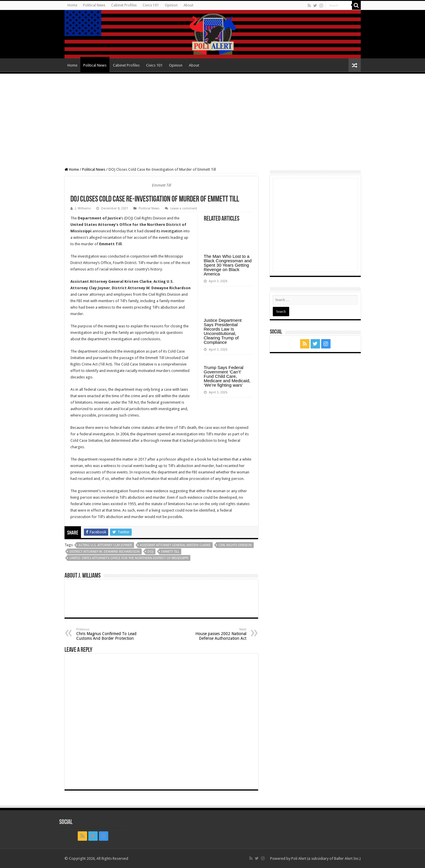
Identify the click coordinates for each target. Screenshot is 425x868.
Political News (94, 5)
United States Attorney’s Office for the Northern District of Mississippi (129, 558)
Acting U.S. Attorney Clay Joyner (105, 545)
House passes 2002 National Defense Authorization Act (216, 634)
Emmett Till (170, 552)
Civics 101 (151, 5)
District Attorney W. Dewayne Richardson (105, 552)
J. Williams (83, 208)
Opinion (171, 5)
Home (72, 5)
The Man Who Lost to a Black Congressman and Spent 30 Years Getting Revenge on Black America (228, 265)
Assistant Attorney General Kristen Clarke (175, 545)
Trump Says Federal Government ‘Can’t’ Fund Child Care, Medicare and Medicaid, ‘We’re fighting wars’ (227, 376)
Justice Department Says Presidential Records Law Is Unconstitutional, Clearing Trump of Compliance (223, 331)
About (188, 5)
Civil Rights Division (235, 545)
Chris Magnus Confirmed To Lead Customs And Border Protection (106, 634)
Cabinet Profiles (124, 5)
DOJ (150, 552)
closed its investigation (163, 231)
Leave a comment (184, 208)
